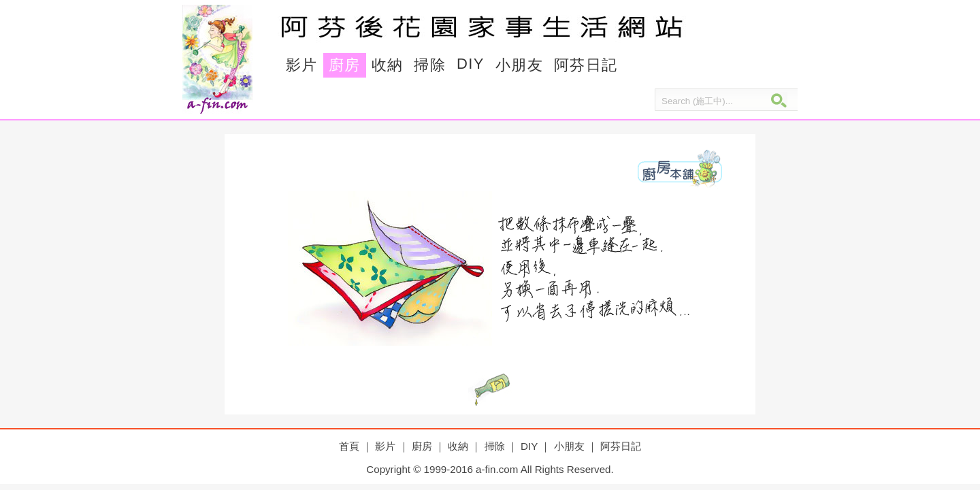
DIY (471, 64)
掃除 (430, 65)
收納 (388, 65)
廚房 (345, 65)
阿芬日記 (586, 65)
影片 (302, 65)
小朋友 (519, 65)
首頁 (349, 446)
